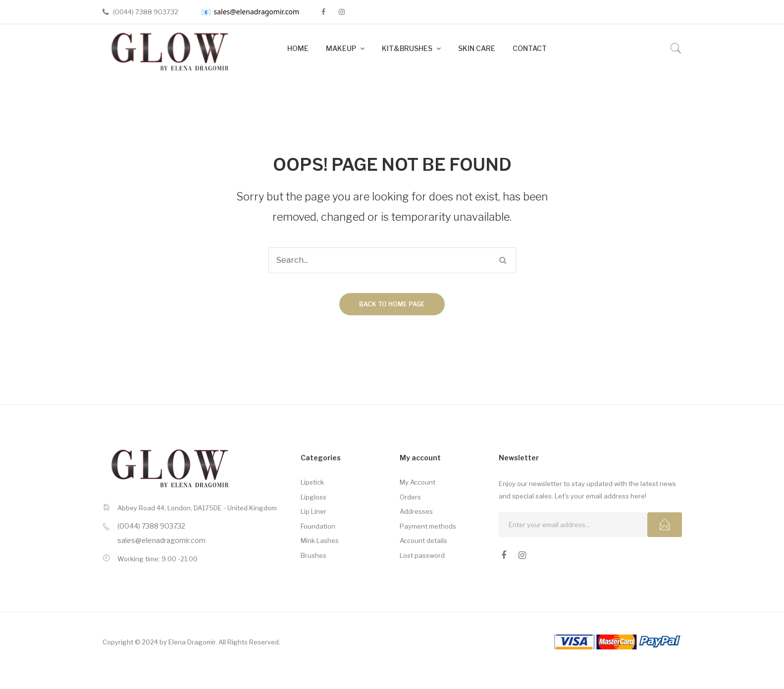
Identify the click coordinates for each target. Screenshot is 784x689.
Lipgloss (314, 497)
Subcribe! (665, 525)
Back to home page (392, 304)
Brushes (314, 555)
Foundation (318, 526)
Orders (410, 497)
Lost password (422, 555)
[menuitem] (298, 49)
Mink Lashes (320, 541)
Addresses (416, 511)
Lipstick (312, 482)
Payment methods (428, 526)
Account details (423, 541)
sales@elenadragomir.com (250, 12)
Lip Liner (314, 511)
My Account (418, 482)
